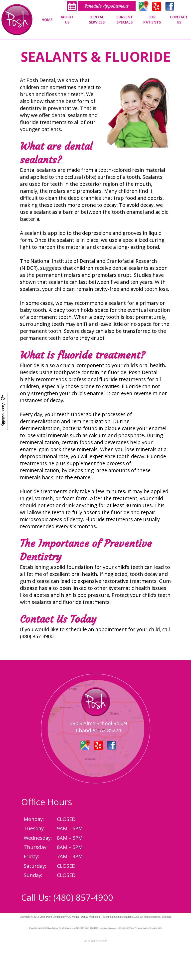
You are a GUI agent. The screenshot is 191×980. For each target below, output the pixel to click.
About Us (67, 19)
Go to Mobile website (95, 941)
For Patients (152, 19)
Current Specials (125, 19)
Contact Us (179, 19)
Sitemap (167, 917)
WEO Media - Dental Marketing (83, 917)
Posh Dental (53, 917)
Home (47, 20)
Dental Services (97, 19)
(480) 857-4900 (83, 897)
